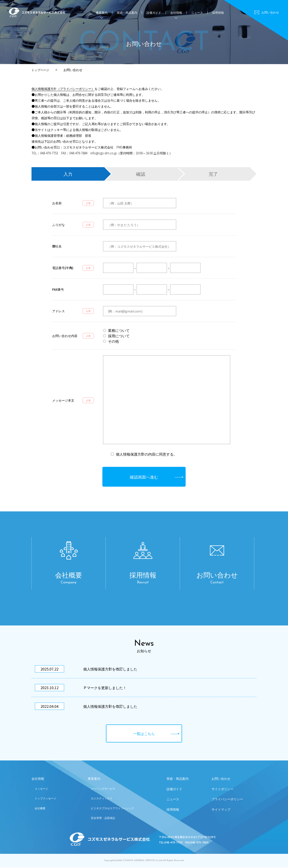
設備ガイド (154, 12)
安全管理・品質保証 (103, 819)
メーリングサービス (103, 790)
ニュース (197, 12)
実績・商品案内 (127, 12)
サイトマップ (221, 811)
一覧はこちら (144, 733)
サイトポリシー (223, 790)
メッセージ (41, 790)
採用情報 (218, 12)
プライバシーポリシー (227, 800)
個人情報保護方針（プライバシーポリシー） (63, 89)
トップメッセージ (45, 799)
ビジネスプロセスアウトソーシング (112, 809)
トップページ (41, 70)
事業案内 (94, 780)
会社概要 (40, 809)
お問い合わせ (270, 12)
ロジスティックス (102, 799)
